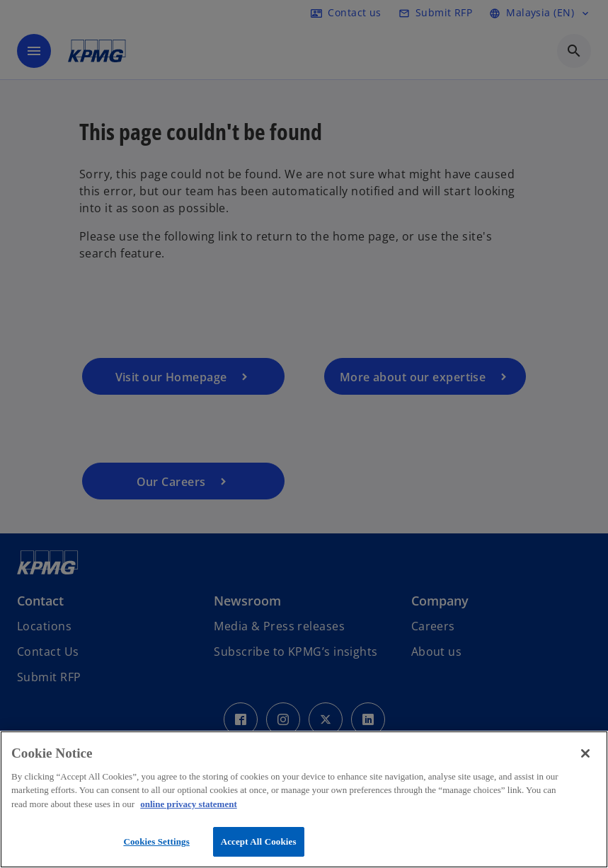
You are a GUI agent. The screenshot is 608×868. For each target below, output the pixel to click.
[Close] (585, 753)
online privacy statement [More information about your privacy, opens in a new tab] (188, 804)
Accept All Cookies (259, 841)
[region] (304, 799)
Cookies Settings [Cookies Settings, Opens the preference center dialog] (156, 841)
